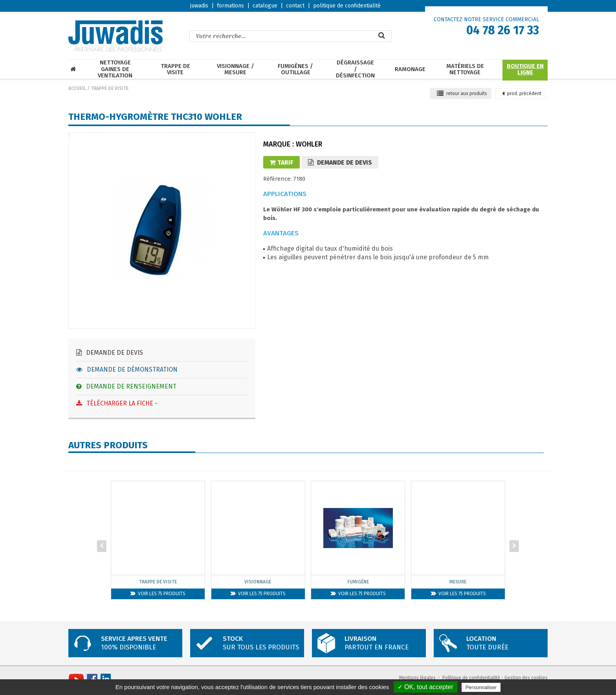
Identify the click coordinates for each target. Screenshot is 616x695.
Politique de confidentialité (471, 678)
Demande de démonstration (127, 370)
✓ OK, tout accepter (425, 687)
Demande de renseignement (126, 386)
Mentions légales (417, 678)
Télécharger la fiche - (117, 403)
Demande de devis (110, 353)
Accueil (77, 88)
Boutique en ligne (525, 69)
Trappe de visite (175, 69)
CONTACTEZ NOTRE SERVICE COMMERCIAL (486, 19)
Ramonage (410, 69)
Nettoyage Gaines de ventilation (115, 69)
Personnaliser (481, 687)
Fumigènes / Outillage (295, 69)
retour (462, 94)
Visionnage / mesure (236, 69)
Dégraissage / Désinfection (355, 69)
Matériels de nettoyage (465, 69)
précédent (522, 94)
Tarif (281, 162)
